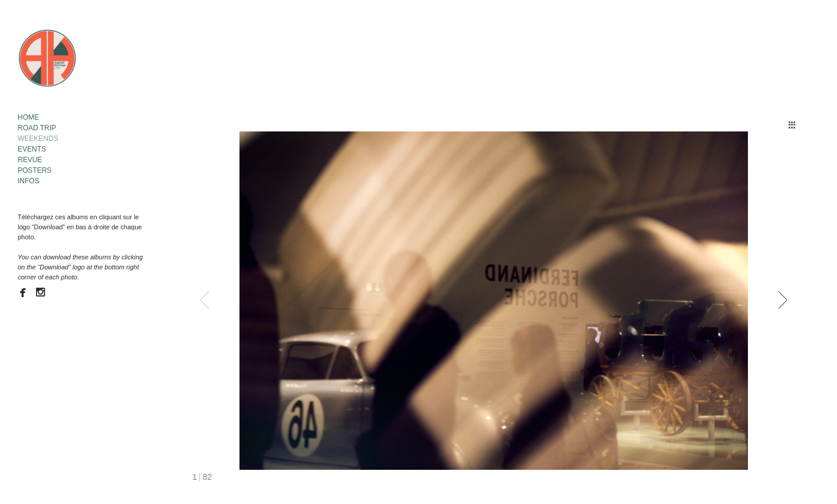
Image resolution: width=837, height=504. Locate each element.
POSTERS (35, 170)
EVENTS (32, 149)
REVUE (30, 160)
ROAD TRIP (37, 128)
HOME (28, 117)
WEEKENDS (38, 139)
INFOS (29, 181)
